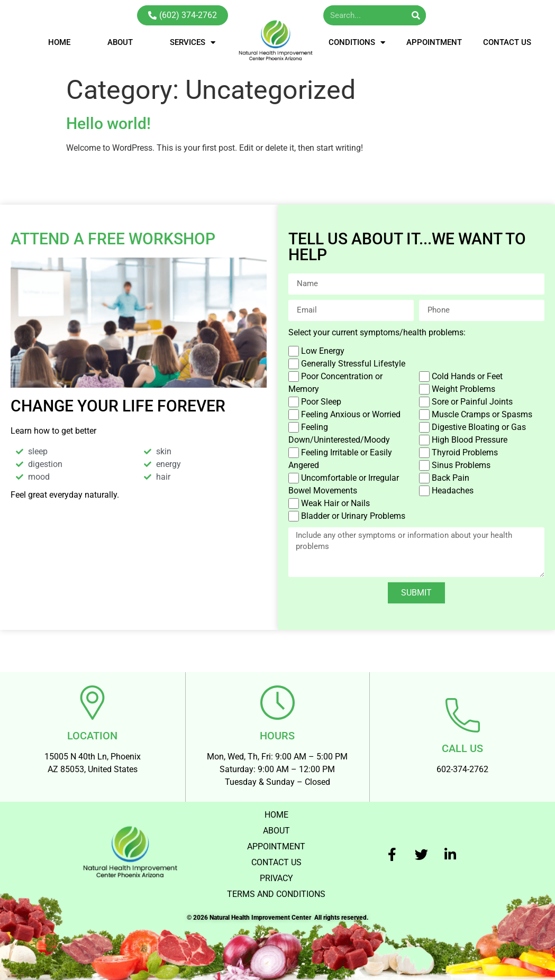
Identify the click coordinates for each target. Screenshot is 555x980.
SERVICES (193, 43)
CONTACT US (507, 42)
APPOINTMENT (434, 42)
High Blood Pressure (470, 440)
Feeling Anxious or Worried (351, 414)
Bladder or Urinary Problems (353, 516)
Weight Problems (463, 389)
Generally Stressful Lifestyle (353, 364)
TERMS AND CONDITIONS (276, 894)
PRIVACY (276, 878)
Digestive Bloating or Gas (479, 427)
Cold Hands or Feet (467, 376)
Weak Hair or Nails (335, 503)
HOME (59, 42)
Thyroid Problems (465, 452)
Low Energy (323, 351)
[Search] (416, 15)
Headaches (453, 491)
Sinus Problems (461, 465)
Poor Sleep (321, 402)
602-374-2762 (462, 769)
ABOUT (120, 42)
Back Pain (451, 478)
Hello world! (108, 123)
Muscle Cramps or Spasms (482, 414)
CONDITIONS (357, 43)
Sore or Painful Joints (472, 402)
